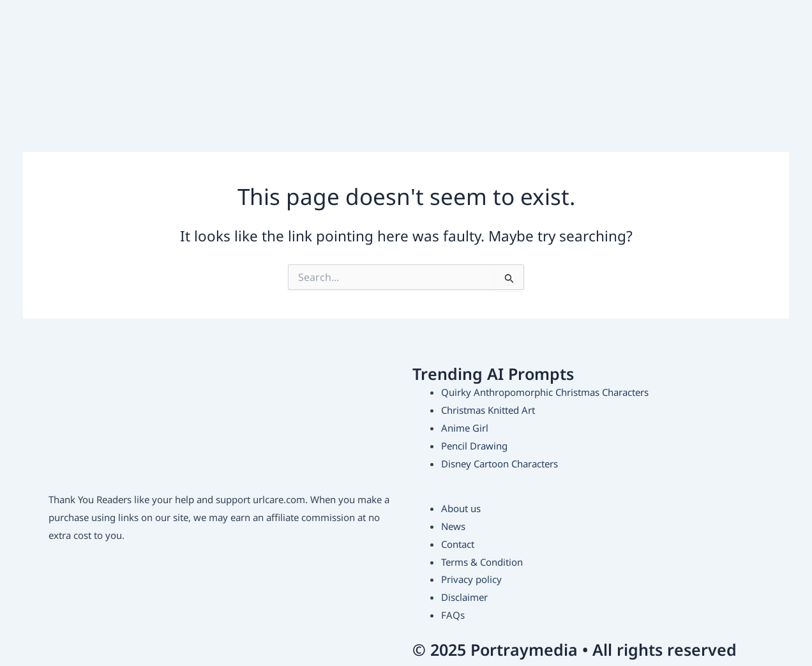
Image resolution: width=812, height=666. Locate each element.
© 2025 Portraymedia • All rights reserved (575, 649)
